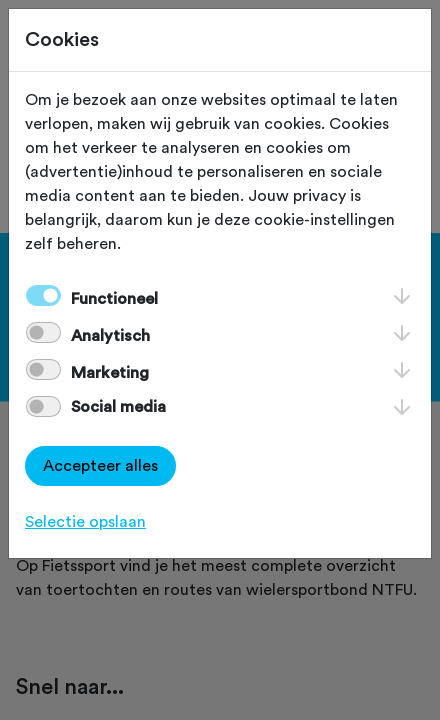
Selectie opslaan (85, 522)
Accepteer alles (100, 466)
